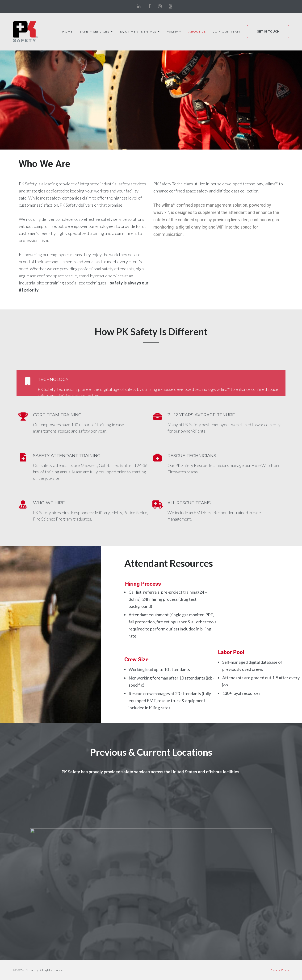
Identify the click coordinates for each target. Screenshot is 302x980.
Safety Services (94, 31)
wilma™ (174, 31)
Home (67, 31)
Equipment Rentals (138, 31)
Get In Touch (268, 31)
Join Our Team (226, 31)
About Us (197, 31)
